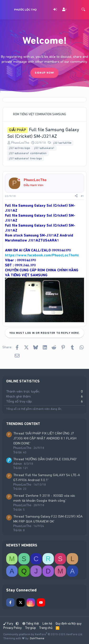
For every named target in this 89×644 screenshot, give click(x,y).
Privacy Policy (12, 628)
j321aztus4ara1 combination (28, 153)
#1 (82, 196)
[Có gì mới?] (74, 10)
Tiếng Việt (31, 624)
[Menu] (7, 10)
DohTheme (37, 638)
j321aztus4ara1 (44, 148)
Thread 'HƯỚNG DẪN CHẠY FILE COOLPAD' (45, 459)
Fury (9, 624)
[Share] (76, 196)
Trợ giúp (30, 628)
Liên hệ (47, 624)
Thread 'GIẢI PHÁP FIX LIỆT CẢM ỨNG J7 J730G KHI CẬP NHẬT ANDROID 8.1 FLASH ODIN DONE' (45, 438)
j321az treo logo (20, 148)
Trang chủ (46, 628)
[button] (17, 624)
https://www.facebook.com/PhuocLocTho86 (42, 255)
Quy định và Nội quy (68, 624)
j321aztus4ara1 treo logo (26, 158)
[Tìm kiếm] (83, 10)
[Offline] (19, 180)
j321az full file (62, 143)
